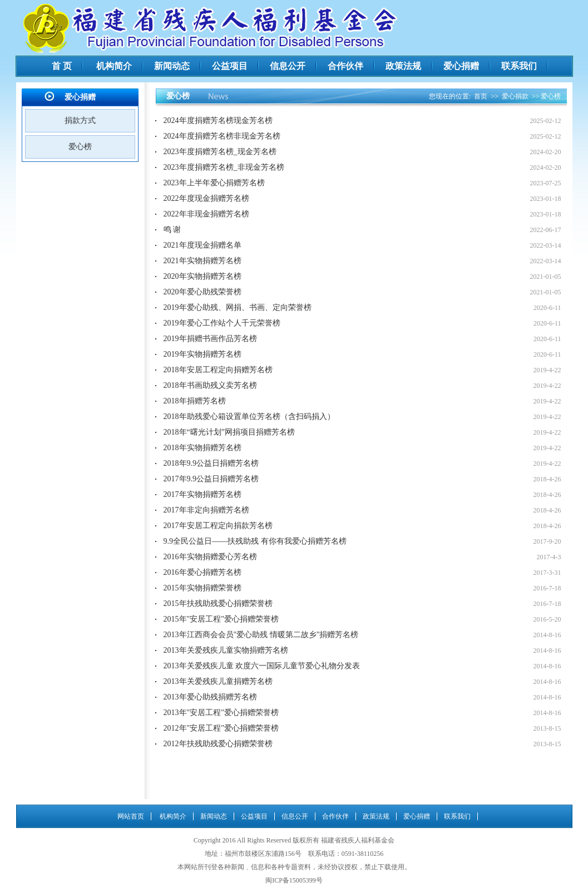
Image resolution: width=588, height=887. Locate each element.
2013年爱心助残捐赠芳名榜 (210, 697)
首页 (481, 96)
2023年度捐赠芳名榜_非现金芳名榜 (224, 167)
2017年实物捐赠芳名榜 (202, 494)
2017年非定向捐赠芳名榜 (206, 510)
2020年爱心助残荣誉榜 (202, 292)
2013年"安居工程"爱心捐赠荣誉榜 (221, 713)
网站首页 (131, 816)
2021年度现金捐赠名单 (202, 245)
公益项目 (230, 66)
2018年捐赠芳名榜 (195, 401)
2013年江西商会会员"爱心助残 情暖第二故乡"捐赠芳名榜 (261, 635)
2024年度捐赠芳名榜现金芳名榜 (218, 120)
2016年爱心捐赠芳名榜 (202, 572)
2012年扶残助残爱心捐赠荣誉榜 (218, 744)
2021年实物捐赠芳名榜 (202, 261)
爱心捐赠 (461, 66)
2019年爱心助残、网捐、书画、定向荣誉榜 (238, 307)
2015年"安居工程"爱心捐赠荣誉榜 (221, 619)
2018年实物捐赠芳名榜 (202, 448)
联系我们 (519, 66)
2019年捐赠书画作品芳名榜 (210, 339)
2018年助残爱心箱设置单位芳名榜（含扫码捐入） (249, 417)
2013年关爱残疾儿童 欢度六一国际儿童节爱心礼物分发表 (262, 666)
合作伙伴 (345, 66)
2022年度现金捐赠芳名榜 (206, 198)
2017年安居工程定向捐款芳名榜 (218, 526)
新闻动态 (172, 66)
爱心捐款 (515, 96)
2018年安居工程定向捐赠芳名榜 (218, 370)
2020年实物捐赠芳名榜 (202, 276)
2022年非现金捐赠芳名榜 (206, 214)
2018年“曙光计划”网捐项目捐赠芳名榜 (229, 432)
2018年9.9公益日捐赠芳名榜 (211, 463)
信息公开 (288, 66)
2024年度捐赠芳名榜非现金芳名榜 (222, 136)
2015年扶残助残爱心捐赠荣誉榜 (218, 603)
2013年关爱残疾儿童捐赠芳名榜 (218, 681)
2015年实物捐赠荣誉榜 (202, 588)
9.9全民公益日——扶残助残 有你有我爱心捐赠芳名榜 (255, 541)
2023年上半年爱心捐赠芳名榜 (214, 183)
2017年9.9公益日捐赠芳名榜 (211, 479)
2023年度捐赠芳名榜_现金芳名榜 (220, 152)
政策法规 (403, 66)
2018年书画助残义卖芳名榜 (210, 385)
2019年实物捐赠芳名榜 (202, 354)
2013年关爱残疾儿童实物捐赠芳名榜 (226, 650)
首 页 (62, 66)
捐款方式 (80, 120)
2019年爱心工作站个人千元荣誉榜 (222, 323)
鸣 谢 (172, 230)
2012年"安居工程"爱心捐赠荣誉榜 (221, 728)
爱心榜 (80, 147)
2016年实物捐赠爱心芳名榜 (210, 557)
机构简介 (114, 66)
